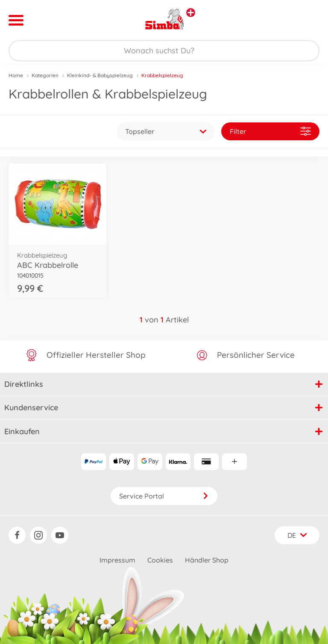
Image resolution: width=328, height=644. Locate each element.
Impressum (117, 560)
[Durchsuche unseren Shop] (164, 51)
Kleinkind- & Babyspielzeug (100, 75)
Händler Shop (207, 560)
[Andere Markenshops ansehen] (191, 13)
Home (16, 75)
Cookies (160, 560)
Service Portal (164, 496)
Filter (270, 131)
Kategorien (45, 75)
